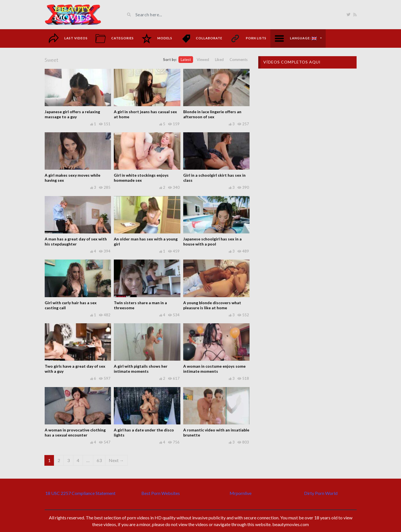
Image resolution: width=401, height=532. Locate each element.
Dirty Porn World (321, 493)
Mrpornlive (241, 493)
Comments (239, 60)
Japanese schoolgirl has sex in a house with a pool (212, 241)
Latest (186, 60)
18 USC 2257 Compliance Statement (80, 493)
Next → (116, 460)
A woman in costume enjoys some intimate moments (214, 369)
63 (99, 460)
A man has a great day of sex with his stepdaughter (76, 241)
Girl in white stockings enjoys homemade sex (141, 178)
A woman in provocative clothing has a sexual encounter (75, 432)
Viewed (203, 60)
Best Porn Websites (161, 493)
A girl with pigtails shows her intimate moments (141, 369)
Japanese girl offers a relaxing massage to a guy (72, 114)
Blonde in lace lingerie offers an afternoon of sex (212, 114)
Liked (219, 60)
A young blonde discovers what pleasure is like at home (212, 305)
